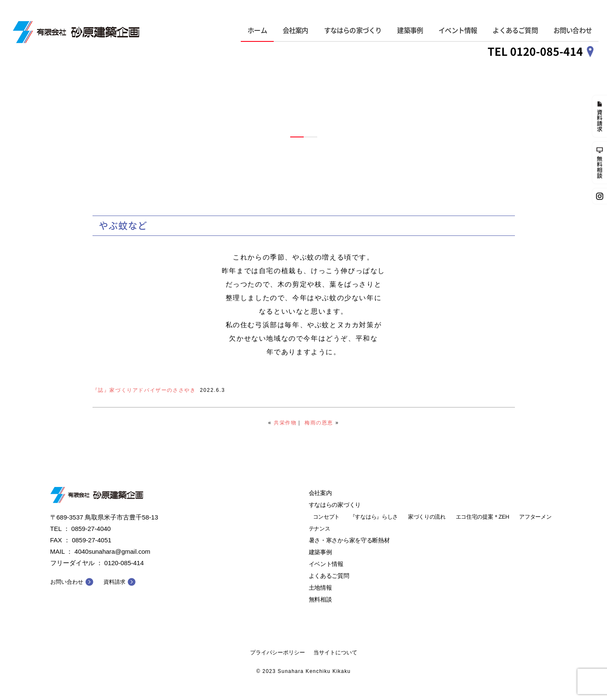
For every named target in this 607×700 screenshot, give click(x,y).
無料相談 (320, 599)
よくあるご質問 (515, 30)
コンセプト (327, 517)
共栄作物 (285, 423)
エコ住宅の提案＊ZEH (483, 517)
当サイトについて (335, 652)
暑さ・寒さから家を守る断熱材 (349, 540)
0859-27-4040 (91, 529)
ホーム (257, 30)
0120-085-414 (124, 563)
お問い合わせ (573, 30)
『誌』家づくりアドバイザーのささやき (144, 390)
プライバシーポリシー (278, 652)
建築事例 (410, 30)
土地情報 (320, 588)
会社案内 (295, 30)
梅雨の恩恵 (319, 423)
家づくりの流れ (427, 517)
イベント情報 (458, 30)
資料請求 (114, 582)
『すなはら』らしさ (374, 517)
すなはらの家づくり (353, 30)
